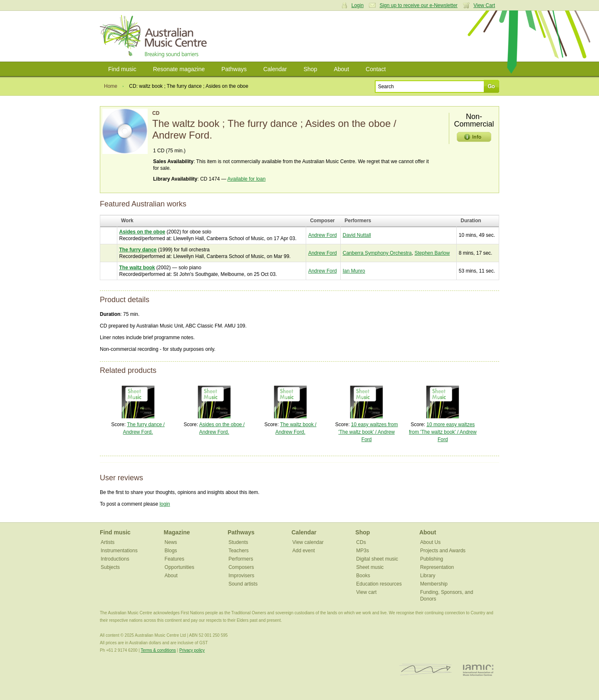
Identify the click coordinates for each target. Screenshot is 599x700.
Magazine (177, 532)
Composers (241, 567)
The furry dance (138, 250)
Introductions (115, 559)
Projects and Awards (443, 551)
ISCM (426, 670)
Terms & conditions (158, 650)
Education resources (379, 584)
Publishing (432, 559)
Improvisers (241, 576)
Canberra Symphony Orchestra (377, 253)
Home (111, 86)
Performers (241, 559)
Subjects (110, 567)
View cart (366, 592)
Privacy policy (192, 650)
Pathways (234, 69)
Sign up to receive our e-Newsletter (418, 5)
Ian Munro (354, 271)
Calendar (275, 69)
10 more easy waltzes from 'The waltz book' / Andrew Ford (443, 432)
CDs (361, 542)
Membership (434, 584)
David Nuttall (357, 235)
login (165, 504)
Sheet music (370, 567)
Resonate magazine (179, 69)
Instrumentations (119, 551)
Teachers (239, 551)
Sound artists (243, 584)
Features (175, 559)
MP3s (363, 551)
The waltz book (137, 268)
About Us (430, 542)
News (171, 542)
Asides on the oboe (142, 232)
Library (428, 576)
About (341, 69)
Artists (108, 542)
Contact (376, 69)
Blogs (171, 551)
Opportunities (179, 567)
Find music (122, 69)
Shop (311, 69)
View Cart (484, 5)
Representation (437, 567)
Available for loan (247, 179)
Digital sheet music (377, 559)
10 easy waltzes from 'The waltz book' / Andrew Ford (368, 432)
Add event (304, 551)
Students (238, 542)
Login (358, 5)
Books (363, 576)
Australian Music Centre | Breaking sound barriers (155, 36)
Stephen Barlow (432, 253)
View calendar (308, 542)
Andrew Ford (323, 235)
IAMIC (478, 670)
